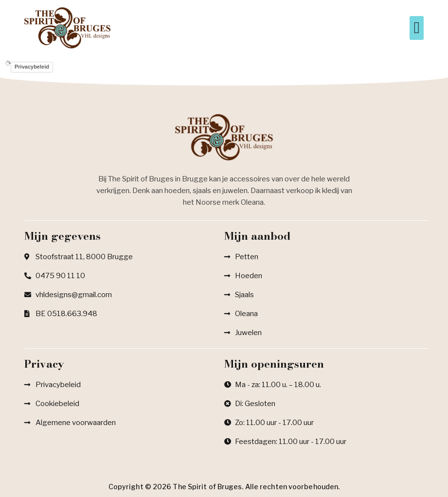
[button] (417, 28)
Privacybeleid (32, 67)
